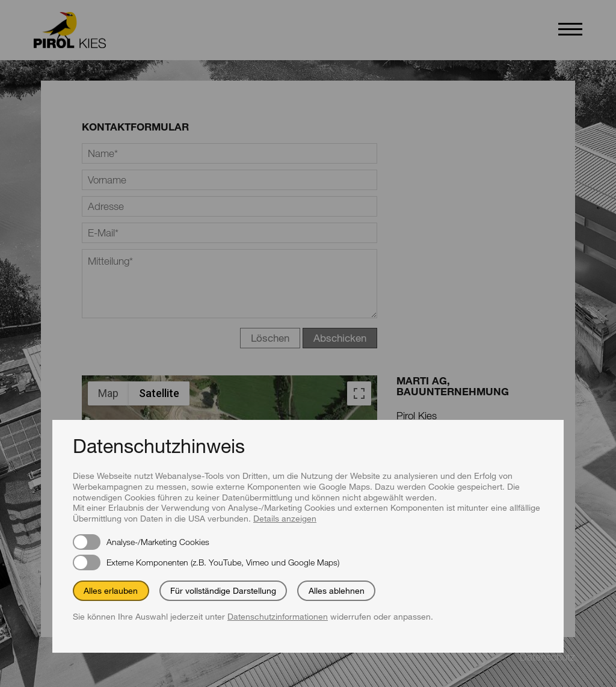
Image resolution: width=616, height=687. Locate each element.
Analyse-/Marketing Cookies (158, 542)
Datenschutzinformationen (278, 616)
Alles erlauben (111, 590)
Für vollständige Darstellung (223, 590)
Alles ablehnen (337, 590)
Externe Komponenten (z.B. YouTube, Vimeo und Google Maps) (223, 562)
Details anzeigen (285, 518)
